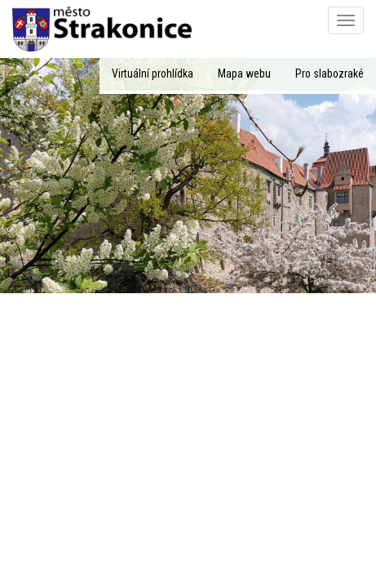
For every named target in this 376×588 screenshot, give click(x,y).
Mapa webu (244, 73)
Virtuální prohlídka (153, 73)
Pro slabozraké (330, 73)
